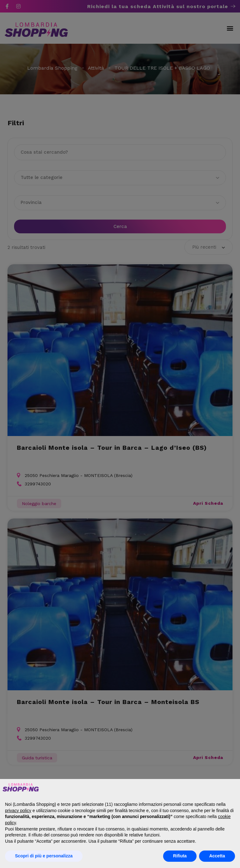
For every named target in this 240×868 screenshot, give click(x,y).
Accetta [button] (217, 856)
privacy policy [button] (18, 811)
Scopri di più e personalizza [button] (44, 856)
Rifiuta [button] (180, 856)
